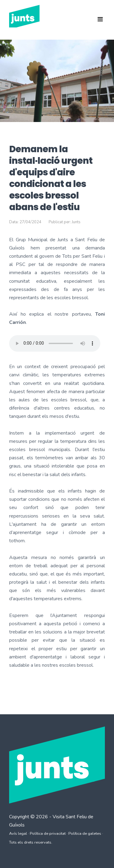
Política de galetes (85, 834)
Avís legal (18, 834)
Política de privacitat (48, 834)
